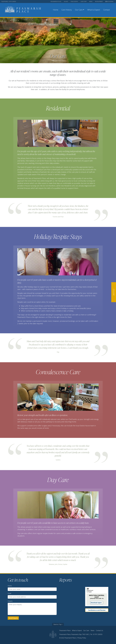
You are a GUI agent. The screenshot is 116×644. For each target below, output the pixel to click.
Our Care (86, 630)
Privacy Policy (82, 638)
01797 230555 (98, 634)
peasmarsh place (56, 1)
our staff (84, 1)
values (66, 1)
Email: (10, 593)
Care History (67, 10)
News (93, 630)
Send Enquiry (13, 618)
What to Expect (94, 10)
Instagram (109, 1)
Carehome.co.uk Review (97, 610)
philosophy (74, 1)
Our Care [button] (79, 10)
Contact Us (99, 630)
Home (56, 10)
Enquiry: (10, 601)
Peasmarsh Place (65, 630)
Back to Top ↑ (58, 624)
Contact (107, 10)
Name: (10, 586)
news (91, 1)
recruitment (99, 1)
